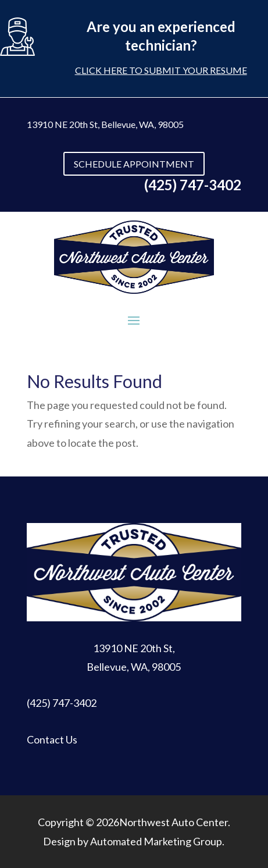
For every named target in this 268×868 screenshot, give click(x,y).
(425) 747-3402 (62, 703)
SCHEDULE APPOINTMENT (134, 164)
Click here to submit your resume (161, 70)
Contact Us (52, 739)
